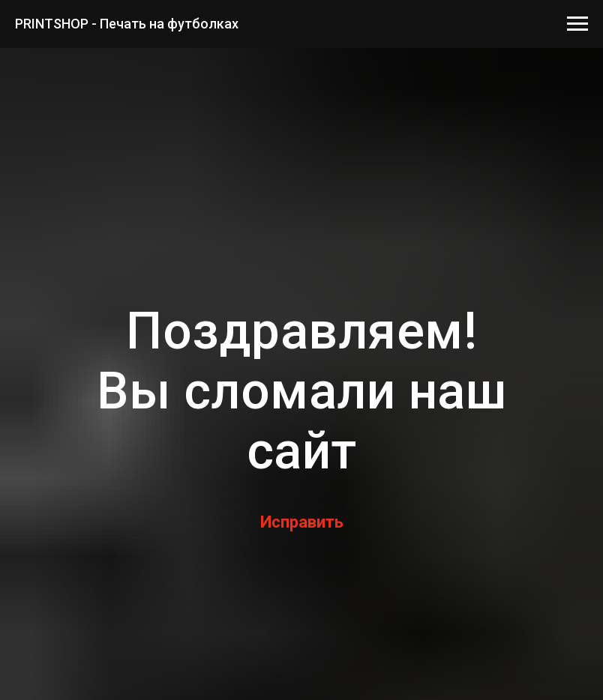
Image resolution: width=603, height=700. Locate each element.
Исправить (302, 522)
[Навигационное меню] (577, 24)
